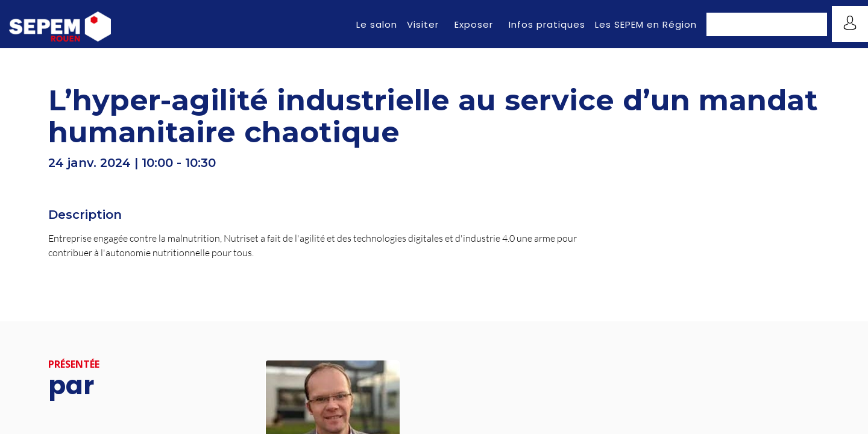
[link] (377, 24)
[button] (767, 24)
